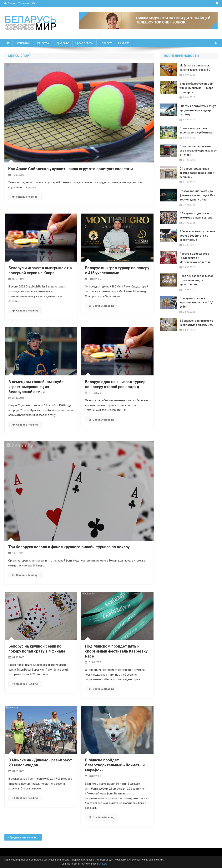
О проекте (106, 43)
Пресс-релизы (84, 43)
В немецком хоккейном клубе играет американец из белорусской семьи (36, 387)
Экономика (23, 43)
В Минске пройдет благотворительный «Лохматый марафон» (115, 765)
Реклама (124, 43)
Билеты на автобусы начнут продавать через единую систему (198, 110)
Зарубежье (62, 43)
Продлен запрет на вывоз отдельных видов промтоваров (196, 280)
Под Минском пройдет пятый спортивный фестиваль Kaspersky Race (116, 651)
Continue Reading (25, 197)
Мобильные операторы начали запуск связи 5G (195, 68)
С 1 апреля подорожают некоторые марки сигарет (197, 215)
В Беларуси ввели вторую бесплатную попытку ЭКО (196, 323)
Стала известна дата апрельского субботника (196, 130)
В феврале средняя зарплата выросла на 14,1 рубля (196, 302)
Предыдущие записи (23, 837)
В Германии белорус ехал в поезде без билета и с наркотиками (197, 236)
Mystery (102, 864)
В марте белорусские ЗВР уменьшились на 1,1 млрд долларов (197, 88)
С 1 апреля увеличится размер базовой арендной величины (197, 173)
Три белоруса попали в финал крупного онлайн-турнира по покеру (69, 547)
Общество (42, 43)
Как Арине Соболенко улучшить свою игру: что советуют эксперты (71, 169)
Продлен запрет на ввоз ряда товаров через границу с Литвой (198, 151)
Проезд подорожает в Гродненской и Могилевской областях (195, 258)
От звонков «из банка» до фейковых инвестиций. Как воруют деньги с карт (197, 195)
